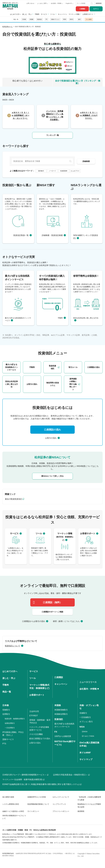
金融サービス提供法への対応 (13, 811)
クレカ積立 (89, 19)
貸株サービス (8, 739)
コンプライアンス (59, 804)
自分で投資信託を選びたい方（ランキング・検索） (78, 82)
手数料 (37, 14)
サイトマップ (86, 759)
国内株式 (41, 171)
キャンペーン (63, 14)
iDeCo (71, 19)
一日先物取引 (85, 717)
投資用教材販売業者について (38, 804)
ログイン (96, 9)
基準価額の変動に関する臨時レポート (73, 384)
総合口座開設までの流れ (40, 739)
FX (46, 19)
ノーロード (52, 171)
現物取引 (6, 710)
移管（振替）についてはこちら (66, 621)
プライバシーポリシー (61, 811)
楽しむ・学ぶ (27, 14)
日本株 (24, 19)
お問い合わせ (30, 3)
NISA (65, 19)
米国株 (31, 19)
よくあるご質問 (43, 3)
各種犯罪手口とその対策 (37, 797)
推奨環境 (81, 811)
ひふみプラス (75, 171)
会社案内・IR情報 (57, 3)
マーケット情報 (74, 14)
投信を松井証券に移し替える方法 (12, 384)
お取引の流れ (32, 384)
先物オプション (55, 19)
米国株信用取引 (61, 714)
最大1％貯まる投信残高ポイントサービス (12, 367)
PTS (4, 744)
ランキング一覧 (53, 135)
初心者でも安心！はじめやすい (27, 81)
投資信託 (39, 19)
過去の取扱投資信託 (13, 499)
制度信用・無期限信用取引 (15, 719)
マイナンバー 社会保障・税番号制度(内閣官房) (23, 780)
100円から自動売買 (63, 736)
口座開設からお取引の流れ (34, 621)
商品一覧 (16, 19)
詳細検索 (86, 161)
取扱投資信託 (52, 367)
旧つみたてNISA (88, 736)
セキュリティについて (61, 797)
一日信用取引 (10, 728)
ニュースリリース (88, 682)
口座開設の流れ (94, 367)
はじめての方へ (15, 14)
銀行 (79, 19)
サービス (44, 14)
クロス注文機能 (36, 734)
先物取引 (83, 713)
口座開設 (82, 9)
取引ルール (73, 367)
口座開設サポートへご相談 (52, 612)
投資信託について (13, 646)
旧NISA (85, 732)
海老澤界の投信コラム (53, 384)
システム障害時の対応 (11, 804)
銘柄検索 (99, 3)
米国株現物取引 (61, 710)
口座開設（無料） (52, 602)
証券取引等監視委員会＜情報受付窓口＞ (71, 775)
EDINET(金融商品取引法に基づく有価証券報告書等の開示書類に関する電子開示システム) (42, 784)
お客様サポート (88, 14)
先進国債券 (64, 171)
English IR (70, 3)
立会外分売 (34, 711)
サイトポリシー (33, 811)
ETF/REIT (34, 716)
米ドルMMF (85, 753)
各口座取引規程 (8, 797)
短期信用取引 (10, 723)
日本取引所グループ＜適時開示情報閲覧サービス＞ (25, 775)
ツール (52, 14)
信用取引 (6, 714)
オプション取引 (86, 722)
